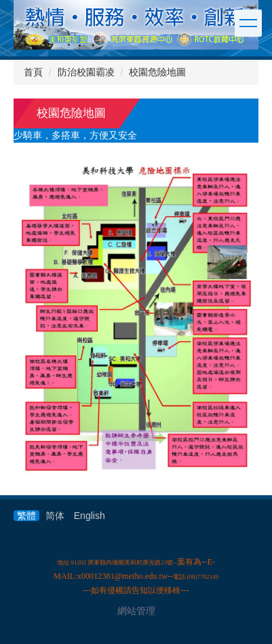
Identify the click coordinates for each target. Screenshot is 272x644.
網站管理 (136, 611)
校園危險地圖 (157, 72)
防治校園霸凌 (86, 72)
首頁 (33, 72)
